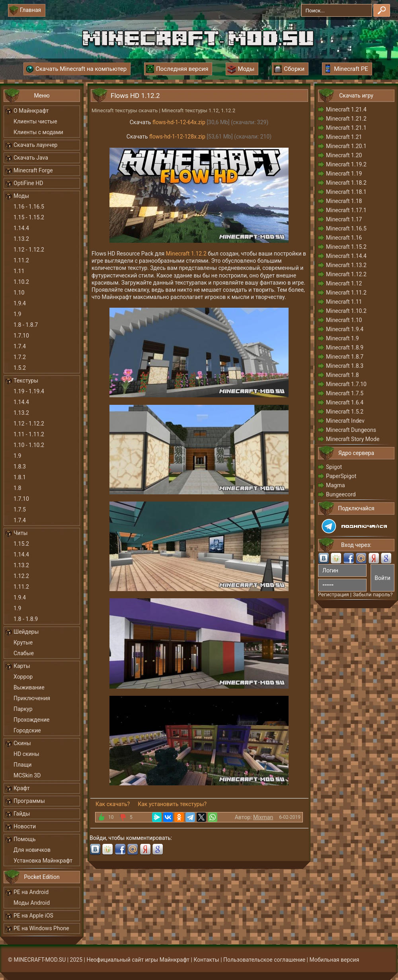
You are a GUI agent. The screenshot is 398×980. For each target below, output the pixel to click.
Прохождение (32, 720)
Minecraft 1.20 (344, 155)
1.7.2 (20, 357)
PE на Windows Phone (41, 928)
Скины (22, 743)
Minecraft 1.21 (344, 137)
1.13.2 (21, 239)
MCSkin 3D (27, 775)
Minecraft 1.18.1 (346, 192)
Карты (22, 666)
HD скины (26, 754)
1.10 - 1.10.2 (29, 445)
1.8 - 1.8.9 (26, 619)
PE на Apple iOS (33, 916)
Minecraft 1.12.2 (186, 254)
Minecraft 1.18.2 (346, 183)
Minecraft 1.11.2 (346, 293)
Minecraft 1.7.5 (345, 393)
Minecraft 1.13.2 (346, 265)
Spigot (334, 467)
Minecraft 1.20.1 (346, 146)
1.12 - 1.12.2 (29, 250)
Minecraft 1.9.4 (345, 329)
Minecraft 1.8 (342, 375)
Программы (29, 801)
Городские (27, 730)
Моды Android (32, 903)
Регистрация (334, 594)
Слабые (24, 653)
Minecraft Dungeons (351, 430)
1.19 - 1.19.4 (29, 391)
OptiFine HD (28, 183)
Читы (20, 533)
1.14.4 (21, 228)
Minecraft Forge (33, 170)
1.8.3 (20, 467)
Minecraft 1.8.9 (345, 347)
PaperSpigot (341, 476)
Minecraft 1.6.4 (345, 402)
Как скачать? (113, 804)
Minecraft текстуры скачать (125, 110)
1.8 (17, 488)
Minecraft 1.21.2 (346, 119)
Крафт (22, 788)
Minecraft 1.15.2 (346, 247)
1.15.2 (21, 544)
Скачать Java (31, 158)
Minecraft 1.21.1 (346, 128)
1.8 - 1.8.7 (26, 325)
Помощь (25, 839)
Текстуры (26, 381)
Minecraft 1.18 (344, 201)
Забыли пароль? (373, 594)
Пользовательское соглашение (264, 960)
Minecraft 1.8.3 (345, 366)
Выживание (29, 687)
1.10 (19, 293)
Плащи (22, 765)
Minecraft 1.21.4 (346, 109)
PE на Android (31, 892)
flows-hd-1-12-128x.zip (177, 137)
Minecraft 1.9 (342, 338)
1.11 (19, 271)
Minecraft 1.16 (344, 238)
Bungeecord (341, 494)
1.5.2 (20, 368)
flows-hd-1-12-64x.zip (179, 122)
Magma (336, 485)
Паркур (23, 709)
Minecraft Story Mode (353, 439)
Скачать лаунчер (35, 145)
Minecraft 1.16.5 (346, 228)
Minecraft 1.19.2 (346, 164)
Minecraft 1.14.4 (346, 256)
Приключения (32, 698)
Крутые (23, 642)
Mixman (263, 817)
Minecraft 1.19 (344, 174)
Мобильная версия (335, 960)
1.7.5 (20, 510)
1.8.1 (20, 477)
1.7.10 (21, 336)
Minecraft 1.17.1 (346, 210)
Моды (21, 196)
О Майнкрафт (31, 111)
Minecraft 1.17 (344, 219)
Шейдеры (26, 632)
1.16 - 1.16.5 (29, 207)
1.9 (17, 314)
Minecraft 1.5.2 (345, 412)
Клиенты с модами (38, 132)
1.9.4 (20, 303)
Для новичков (32, 850)
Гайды (22, 814)
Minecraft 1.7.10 (346, 384)
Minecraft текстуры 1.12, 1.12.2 (198, 110)
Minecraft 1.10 (344, 320)
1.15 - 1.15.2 (29, 217)
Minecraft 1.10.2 (346, 311)
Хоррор (23, 677)
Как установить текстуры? (172, 804)
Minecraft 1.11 (344, 302)
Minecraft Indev (345, 421)
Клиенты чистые (35, 121)
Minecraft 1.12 (344, 283)
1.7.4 (20, 346)
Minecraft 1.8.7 (345, 357)
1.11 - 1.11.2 (29, 434)
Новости (25, 826)
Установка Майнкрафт (43, 861)
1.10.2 (21, 282)
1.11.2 (21, 260)
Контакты (206, 960)
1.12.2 (21, 576)
